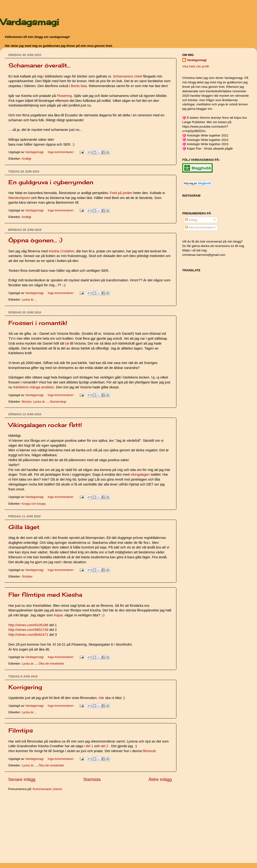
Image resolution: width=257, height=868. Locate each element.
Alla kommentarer (199, 227)
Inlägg (191, 220)
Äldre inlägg (160, 779)
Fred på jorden (121, 193)
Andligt (26, 159)
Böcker (27, 402)
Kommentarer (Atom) (47, 789)
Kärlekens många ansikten (34, 387)
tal (68, 343)
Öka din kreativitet (51, 664)
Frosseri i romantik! (38, 323)
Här (101, 698)
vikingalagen (140, 474)
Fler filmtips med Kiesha (45, 595)
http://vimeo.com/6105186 (28, 625)
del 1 (89, 746)
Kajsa (58, 615)
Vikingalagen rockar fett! (45, 425)
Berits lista (79, 86)
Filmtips (21, 730)
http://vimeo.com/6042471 (28, 635)
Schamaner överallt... (39, 65)
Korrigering (25, 687)
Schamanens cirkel (127, 76)
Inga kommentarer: (61, 152)
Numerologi (58, 402)
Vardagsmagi (29, 22)
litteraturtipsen (19, 198)
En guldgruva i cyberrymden (51, 182)
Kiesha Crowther (61, 251)
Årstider (27, 576)
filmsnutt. (150, 751)
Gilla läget (24, 527)
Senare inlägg (22, 779)
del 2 (104, 746)
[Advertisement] (43, 828)
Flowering (64, 96)
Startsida (92, 779)
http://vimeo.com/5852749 (28, 630)
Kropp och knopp (34, 504)
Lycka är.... (29, 300)
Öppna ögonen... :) (35, 240)
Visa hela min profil (196, 66)
